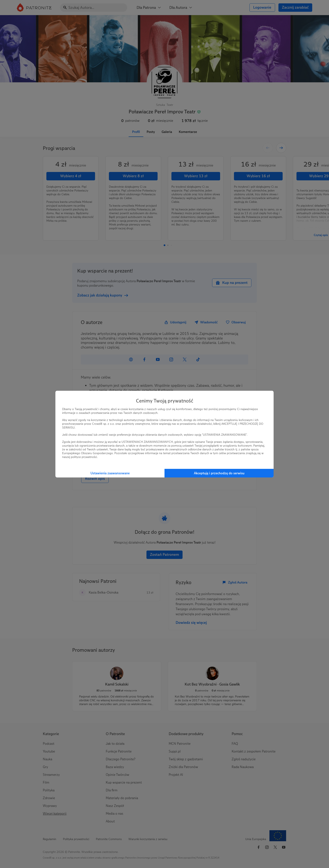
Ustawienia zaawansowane (110, 473)
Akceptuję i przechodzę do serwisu (219, 473)
